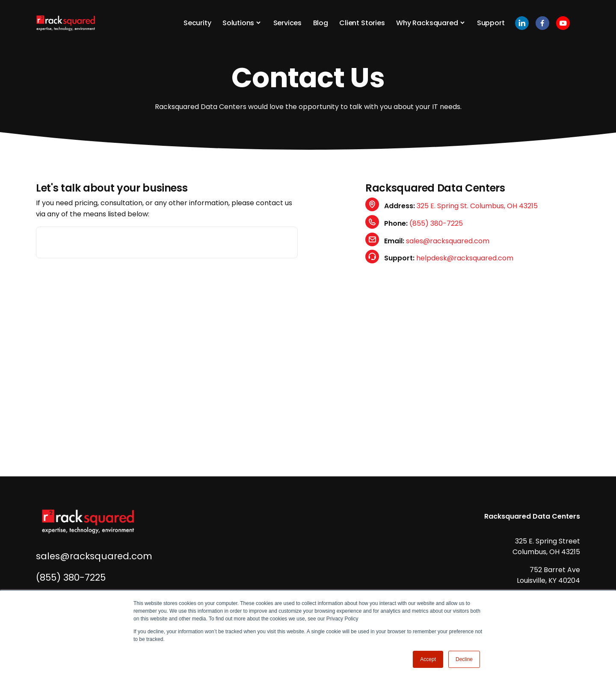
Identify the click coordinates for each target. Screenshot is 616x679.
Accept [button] (428, 659)
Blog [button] (321, 23)
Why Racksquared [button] (427, 23)
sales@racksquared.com (448, 241)
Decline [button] (464, 659)
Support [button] (491, 23)
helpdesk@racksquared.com (465, 258)
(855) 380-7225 (436, 223)
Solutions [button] (238, 23)
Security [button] (197, 23)
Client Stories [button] (362, 23)
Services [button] (288, 23)
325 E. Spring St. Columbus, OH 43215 (477, 206)
